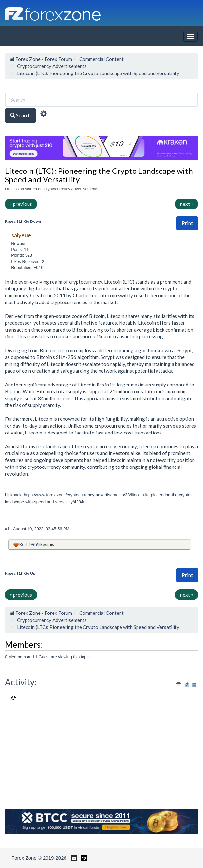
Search (20, 115)
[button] (187, 223)
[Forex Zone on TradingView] (83, 858)
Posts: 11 (20, 249)
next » (187, 204)
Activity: (21, 682)
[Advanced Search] (44, 115)
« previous (21, 204)
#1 (8, 529)
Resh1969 (28, 544)
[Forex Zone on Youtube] (73, 858)
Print (187, 223)
